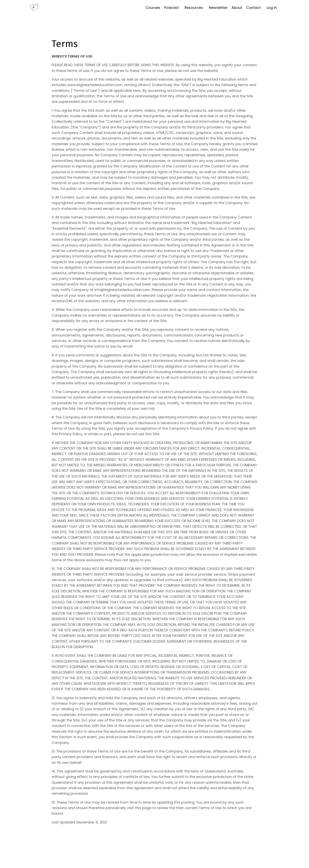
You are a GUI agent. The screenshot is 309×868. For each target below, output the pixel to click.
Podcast (171, 8)
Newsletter (218, 8)
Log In (272, 8)
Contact (253, 8)
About (237, 8)
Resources (194, 8)
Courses (153, 8)
